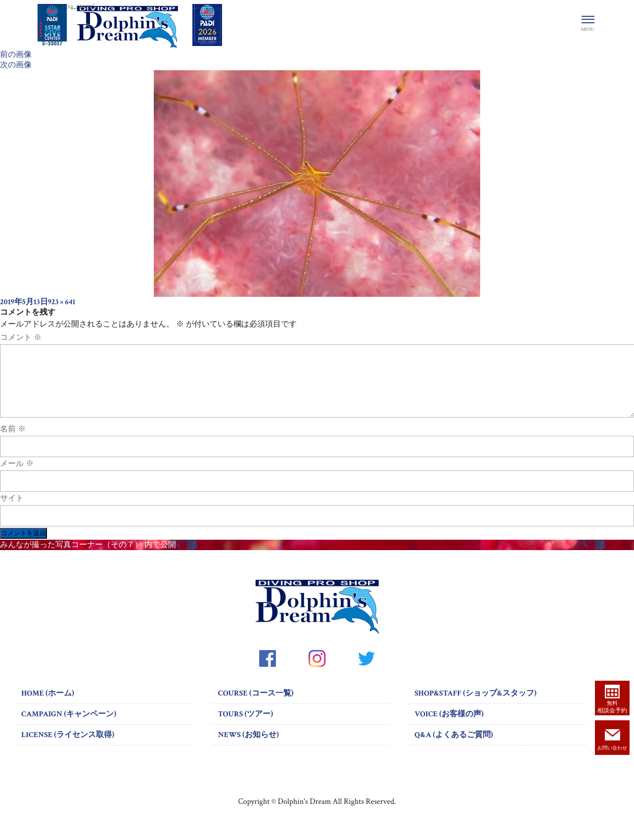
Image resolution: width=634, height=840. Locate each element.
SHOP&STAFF (475, 705)
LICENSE (68, 747)
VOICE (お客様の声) (449, 726)
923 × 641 (62, 302)
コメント (21, 337)
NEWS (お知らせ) (249, 747)
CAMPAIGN (69, 726)
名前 (13, 441)
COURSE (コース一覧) (256, 705)
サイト (12, 510)
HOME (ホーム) (48, 705)
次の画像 (16, 65)
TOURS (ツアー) (246, 726)
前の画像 (16, 54)
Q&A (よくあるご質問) (454, 747)
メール (17, 475)
